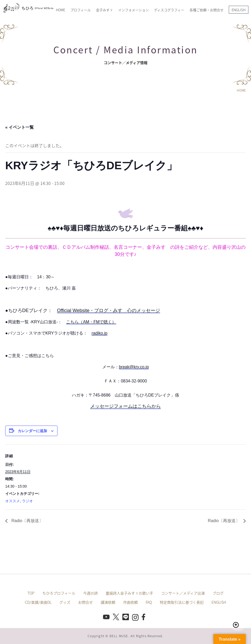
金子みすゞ (104, 10)
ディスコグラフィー (169, 10)
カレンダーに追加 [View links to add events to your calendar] (32, 431)
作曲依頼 (130, 602)
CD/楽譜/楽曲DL (38, 602)
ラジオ (27, 501)
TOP (31, 593)
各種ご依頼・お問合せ (207, 10)
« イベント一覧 (19, 127)
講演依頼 (108, 602)
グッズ (65, 602)
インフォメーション (133, 10)
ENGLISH (239, 10)
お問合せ (85, 602)
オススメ (13, 501)
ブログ (218, 593)
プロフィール (81, 10)
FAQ (149, 602)
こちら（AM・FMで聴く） (91, 322)
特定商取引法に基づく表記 (182, 602)
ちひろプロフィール (59, 593)
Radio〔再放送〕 (27, 521)
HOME (61, 10)
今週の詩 (90, 593)
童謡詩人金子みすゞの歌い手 (129, 593)
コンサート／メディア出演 (183, 593)
